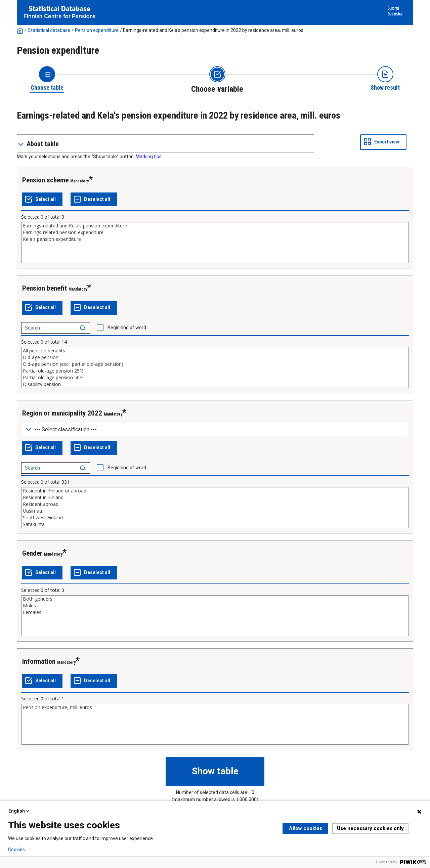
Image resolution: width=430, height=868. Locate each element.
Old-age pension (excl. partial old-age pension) (215, 364)
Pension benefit (45, 288)
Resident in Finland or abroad (215, 491)
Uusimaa (215, 511)
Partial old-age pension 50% (215, 378)
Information (39, 661)
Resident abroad (215, 504)
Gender (32, 553)
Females (215, 612)
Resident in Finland (215, 497)
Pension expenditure (97, 30)
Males (215, 606)
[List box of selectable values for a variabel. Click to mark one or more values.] (215, 243)
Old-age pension (215, 357)
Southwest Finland (215, 518)
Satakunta (215, 524)
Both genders (215, 599)
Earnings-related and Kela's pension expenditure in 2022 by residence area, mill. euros (213, 30)
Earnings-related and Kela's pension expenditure (215, 226)
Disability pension (215, 384)
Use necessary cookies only (370, 828)
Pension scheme (45, 180)
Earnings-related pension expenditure (215, 232)
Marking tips (149, 157)
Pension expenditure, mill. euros (215, 707)
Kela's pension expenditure (215, 239)
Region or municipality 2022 (62, 413)
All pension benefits (215, 351)
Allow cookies (306, 828)
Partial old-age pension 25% (215, 371)
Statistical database (49, 30)
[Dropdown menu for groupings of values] (215, 429)
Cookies (16, 850)
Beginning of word (127, 328)
